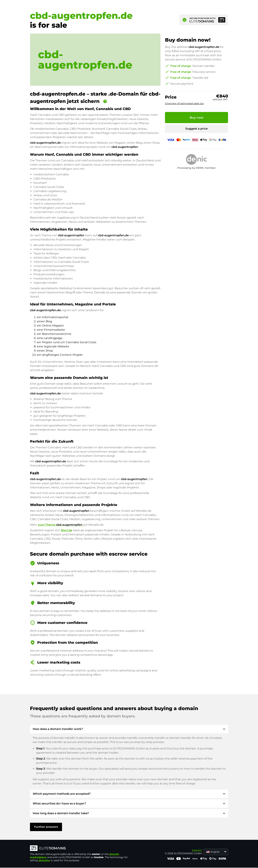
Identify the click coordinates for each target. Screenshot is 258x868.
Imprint (197, 850)
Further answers (46, 827)
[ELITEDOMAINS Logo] (82, 848)
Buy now (197, 118)
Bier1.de (67, 530)
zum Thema (61, 525)
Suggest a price (197, 129)
